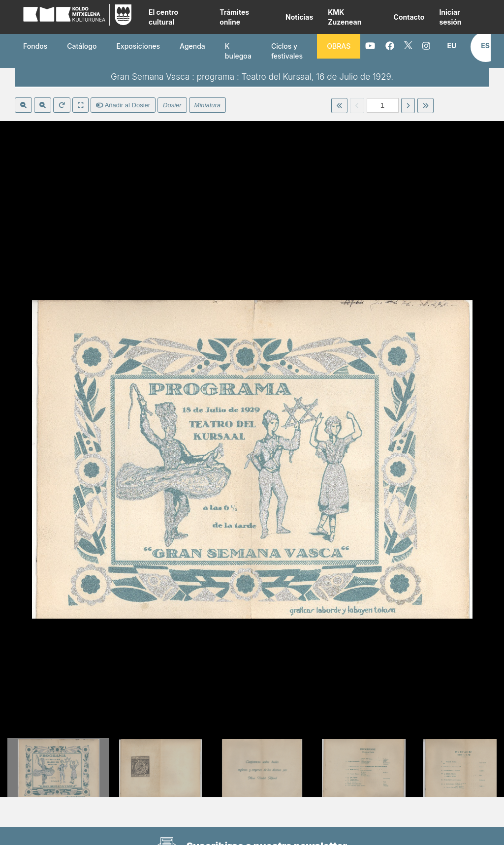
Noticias (299, 17)
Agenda (192, 46)
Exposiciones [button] (138, 46)
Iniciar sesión (450, 17)
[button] (452, 46)
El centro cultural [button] (163, 17)
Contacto (409, 17)
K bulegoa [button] (238, 51)
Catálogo (82, 46)
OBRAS (339, 46)
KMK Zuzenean (345, 17)
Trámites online (234, 17)
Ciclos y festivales (287, 51)
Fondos (35, 46)
